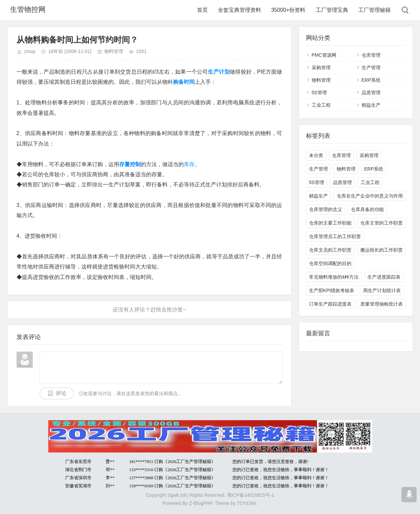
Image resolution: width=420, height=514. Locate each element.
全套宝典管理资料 (240, 10)
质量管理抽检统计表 (382, 304)
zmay (30, 51)
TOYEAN (246, 503)
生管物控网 (26, 10)
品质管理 (371, 93)
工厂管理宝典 (332, 10)
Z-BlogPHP (201, 503)
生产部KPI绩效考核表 (332, 290)
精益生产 (371, 105)
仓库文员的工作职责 (330, 250)
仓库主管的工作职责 (382, 223)
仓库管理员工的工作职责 (335, 236)
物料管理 (114, 51)
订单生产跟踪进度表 (330, 304)
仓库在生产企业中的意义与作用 (370, 196)
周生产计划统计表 (382, 290)
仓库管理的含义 (326, 209)
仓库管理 (371, 55)
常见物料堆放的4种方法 (334, 277)
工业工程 (321, 105)
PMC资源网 (324, 55)
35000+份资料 (288, 10)
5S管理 (319, 93)
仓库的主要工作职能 (330, 223)
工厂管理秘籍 (374, 10)
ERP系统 (371, 80)
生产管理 (371, 68)
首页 (202, 10)
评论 (61, 393)
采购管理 (321, 68)
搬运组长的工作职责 (382, 250)
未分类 (316, 155)
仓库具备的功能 (367, 209)
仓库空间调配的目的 (330, 263)
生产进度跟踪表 (384, 277)
